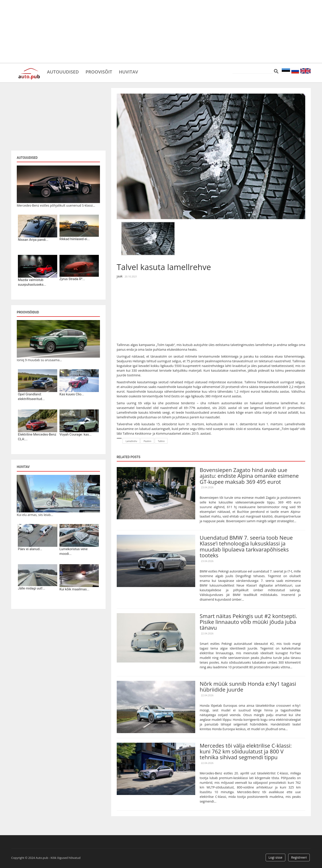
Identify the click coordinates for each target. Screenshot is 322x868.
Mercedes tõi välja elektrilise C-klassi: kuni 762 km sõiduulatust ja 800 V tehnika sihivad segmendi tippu (246, 751)
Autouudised (63, 71)
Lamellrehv (131, 441)
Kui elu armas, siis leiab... (35, 515)
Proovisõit (99, 71)
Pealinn (147, 441)
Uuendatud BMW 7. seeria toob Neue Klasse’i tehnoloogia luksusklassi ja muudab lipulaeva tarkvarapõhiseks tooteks (246, 546)
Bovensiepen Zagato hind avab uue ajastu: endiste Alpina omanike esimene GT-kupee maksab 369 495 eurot (249, 476)
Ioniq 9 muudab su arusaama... (39, 360)
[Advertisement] (161, 31)
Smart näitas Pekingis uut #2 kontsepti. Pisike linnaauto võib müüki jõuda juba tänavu (248, 622)
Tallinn (161, 441)
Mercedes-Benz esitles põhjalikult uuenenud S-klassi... (56, 205)
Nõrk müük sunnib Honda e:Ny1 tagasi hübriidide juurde (248, 687)
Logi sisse (275, 857)
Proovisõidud (28, 312)
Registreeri (299, 857)
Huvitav (128, 71)
